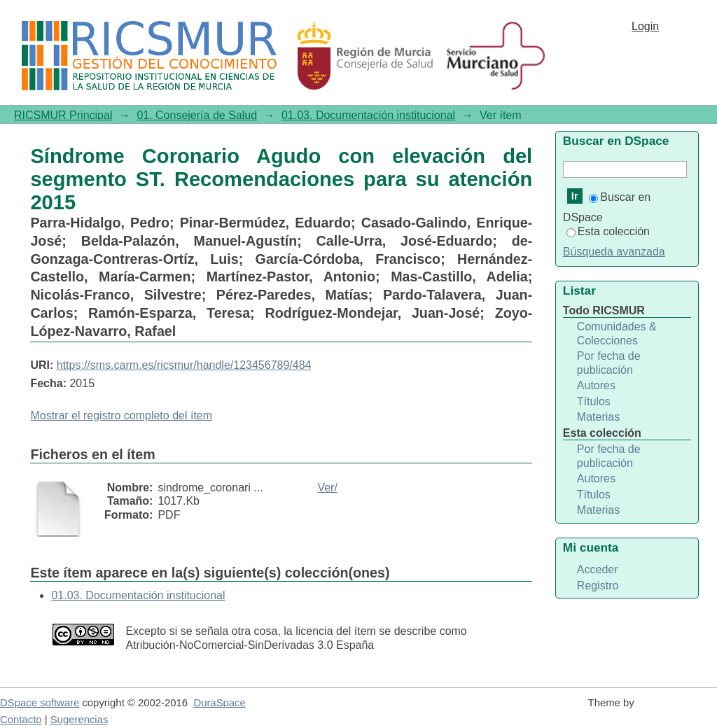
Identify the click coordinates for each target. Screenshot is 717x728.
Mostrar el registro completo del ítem (121, 415)
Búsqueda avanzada (614, 252)
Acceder (598, 569)
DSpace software (40, 703)
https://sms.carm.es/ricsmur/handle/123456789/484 (184, 365)
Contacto (21, 720)
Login (645, 26)
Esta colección (608, 231)
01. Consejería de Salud (197, 115)
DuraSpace (219, 703)
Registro (598, 586)
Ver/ (327, 488)
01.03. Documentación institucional (368, 115)
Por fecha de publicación (609, 363)
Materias (598, 417)
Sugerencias (79, 720)
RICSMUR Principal (63, 115)
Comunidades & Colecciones (617, 334)
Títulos (594, 401)
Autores (596, 385)
